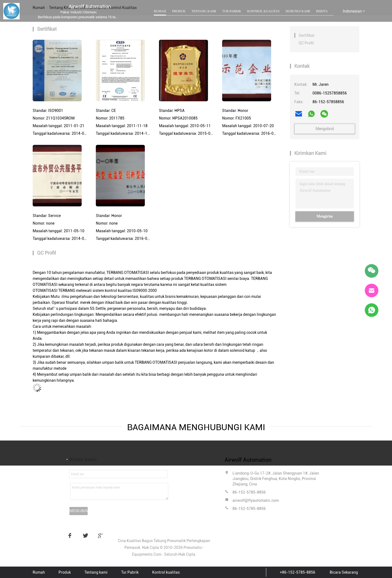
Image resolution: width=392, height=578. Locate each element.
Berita (322, 11)
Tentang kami (204, 11)
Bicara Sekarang (344, 572)
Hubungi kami (298, 11)
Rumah (160, 11)
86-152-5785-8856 (249, 492)
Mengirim (325, 216)
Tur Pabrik (232, 11)
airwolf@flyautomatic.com (256, 500)
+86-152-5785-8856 (298, 572)
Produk (179, 11)
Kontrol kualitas (263, 11)
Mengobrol (325, 129)
